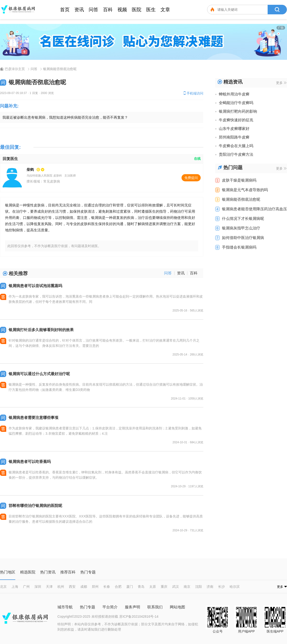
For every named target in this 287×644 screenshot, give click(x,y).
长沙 (221, 587)
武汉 (176, 587)
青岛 (141, 587)
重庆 (164, 587)
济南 (210, 587)
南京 (187, 587)
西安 (72, 587)
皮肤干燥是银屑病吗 (239, 180)
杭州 (61, 587)
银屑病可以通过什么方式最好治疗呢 (39, 374)
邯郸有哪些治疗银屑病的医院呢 (35, 506)
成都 (84, 587)
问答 (94, 10)
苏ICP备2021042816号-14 (139, 616)
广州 (26, 587)
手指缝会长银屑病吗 (239, 247)
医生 (151, 10)
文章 (165, 10)
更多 (281, 83)
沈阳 (199, 587)
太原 (153, 587)
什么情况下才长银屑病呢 (243, 219)
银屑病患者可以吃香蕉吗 (30, 462)
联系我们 (155, 607)
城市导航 (65, 607)
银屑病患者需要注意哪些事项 (33, 418)
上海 (15, 587)
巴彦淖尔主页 (15, 69)
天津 (49, 587)
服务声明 (132, 607)
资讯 (79, 10)
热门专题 (88, 607)
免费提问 (191, 178)
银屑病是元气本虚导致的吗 (245, 190)
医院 (137, 10)
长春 (107, 587)
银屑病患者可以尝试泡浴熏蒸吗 (35, 286)
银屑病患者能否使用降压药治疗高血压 (254, 209)
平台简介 (110, 607)
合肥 (118, 587)
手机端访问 (193, 93)
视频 (122, 10)
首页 (65, 10)
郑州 (95, 587)
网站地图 (177, 607)
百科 (108, 10)
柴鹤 (30, 169)
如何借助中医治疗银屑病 (243, 238)
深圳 (38, 587)
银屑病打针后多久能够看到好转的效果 (41, 330)
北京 (3, 587)
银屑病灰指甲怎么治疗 (241, 228)
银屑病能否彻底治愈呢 (60, 69)
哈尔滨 (235, 587)
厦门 (130, 587)
